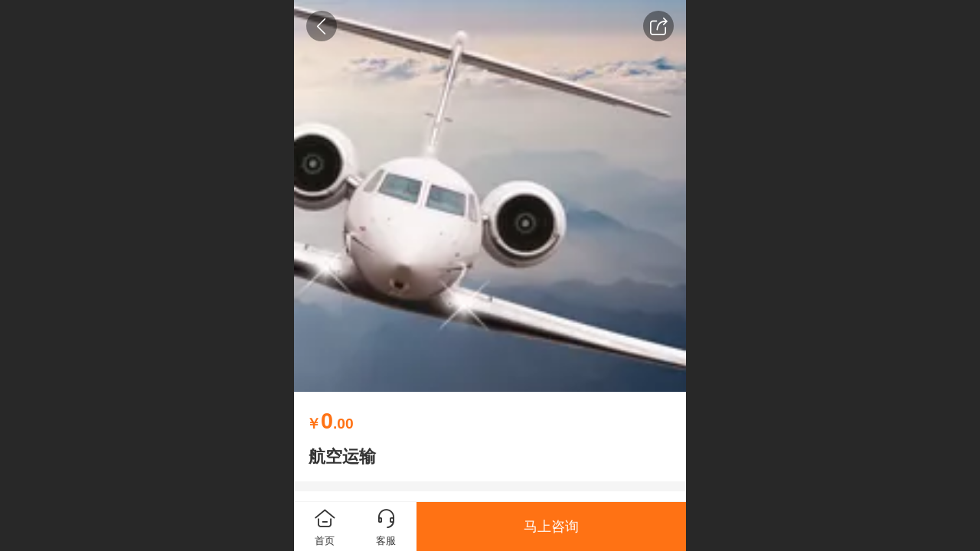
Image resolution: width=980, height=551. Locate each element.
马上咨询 (551, 527)
